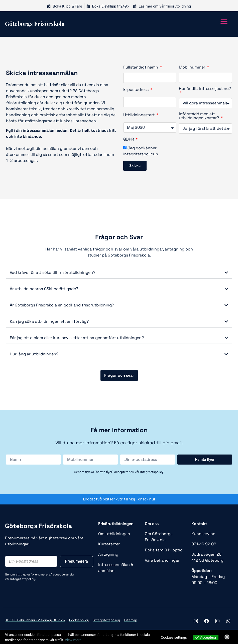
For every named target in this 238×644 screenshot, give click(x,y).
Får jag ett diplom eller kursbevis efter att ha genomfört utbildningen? (77, 338)
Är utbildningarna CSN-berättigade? (44, 289)
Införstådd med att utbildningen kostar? (199, 116)
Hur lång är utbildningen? (34, 354)
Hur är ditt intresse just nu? (205, 89)
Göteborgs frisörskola (35, 23)
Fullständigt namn (141, 68)
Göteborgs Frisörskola (38, 526)
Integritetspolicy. (23, 579)
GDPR (129, 140)
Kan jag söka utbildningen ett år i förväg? (49, 321)
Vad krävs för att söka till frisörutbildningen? (52, 272)
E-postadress (136, 90)
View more (73, 640)
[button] (224, 21)
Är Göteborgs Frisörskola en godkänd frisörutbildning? (62, 305)
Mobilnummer (193, 68)
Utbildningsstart (139, 115)
